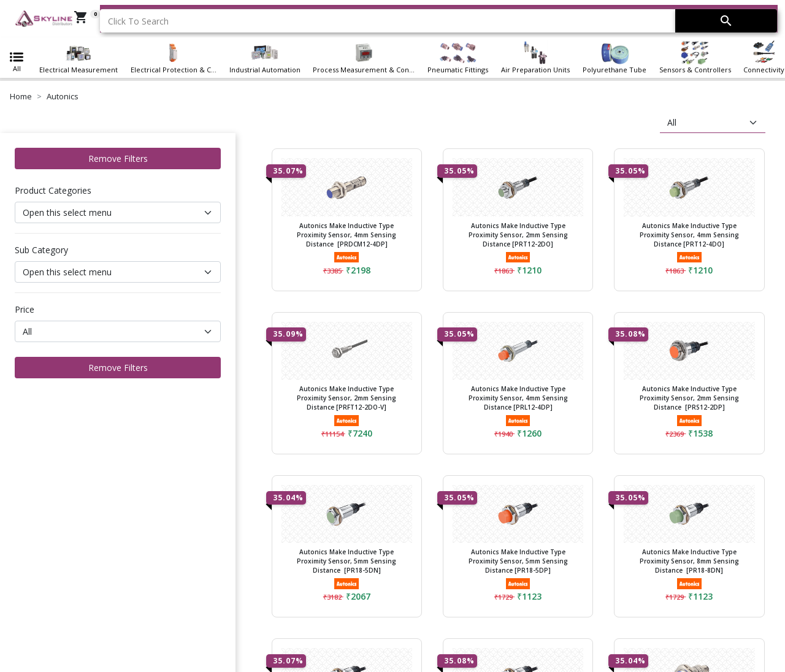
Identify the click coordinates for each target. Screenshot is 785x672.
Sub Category (41, 250)
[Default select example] (118, 212)
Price (25, 309)
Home (21, 96)
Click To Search (138, 21)
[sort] (713, 123)
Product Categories (53, 190)
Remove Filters (118, 158)
